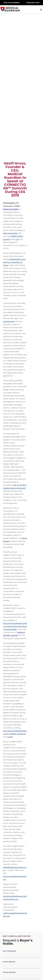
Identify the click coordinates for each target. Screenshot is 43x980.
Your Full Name (9, 951)
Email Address (9, 962)
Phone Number (9, 972)
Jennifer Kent (9, 321)
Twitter (10, 737)
